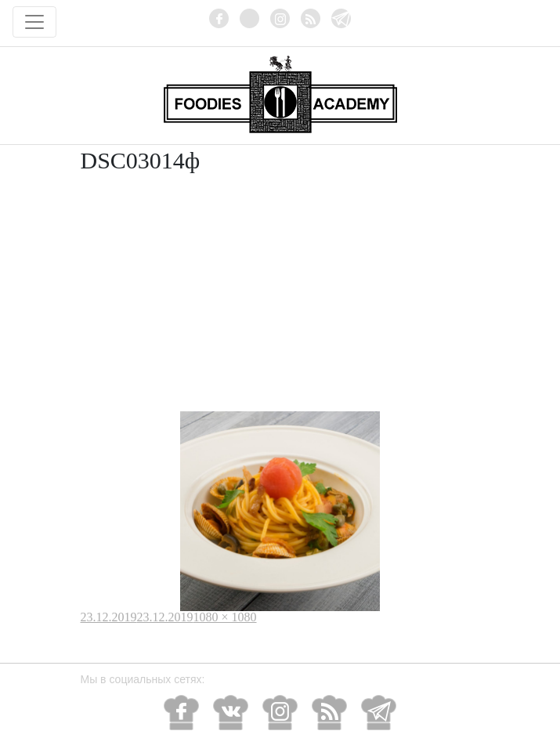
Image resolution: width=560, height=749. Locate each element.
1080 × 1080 (225, 617)
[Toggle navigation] (34, 22)
